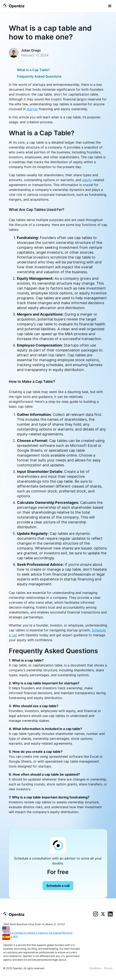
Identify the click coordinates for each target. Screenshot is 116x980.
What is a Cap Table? (33, 70)
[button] (110, 6)
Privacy (108, 968)
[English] (6, 929)
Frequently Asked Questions (39, 76)
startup (32, 109)
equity (87, 180)
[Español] (6, 937)
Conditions (95, 968)
